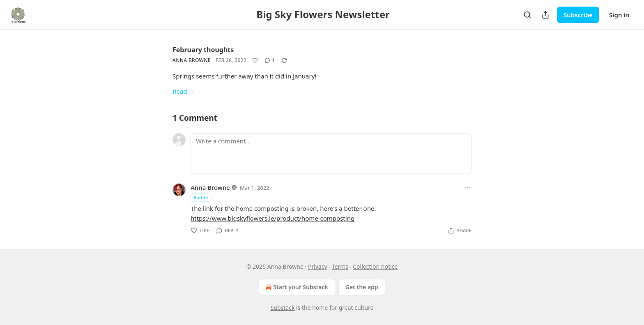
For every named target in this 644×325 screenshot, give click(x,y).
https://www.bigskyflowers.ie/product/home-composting (273, 218)
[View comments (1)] (270, 60)
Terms (340, 266)
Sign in (619, 15)
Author (201, 197)
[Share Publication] (545, 15)
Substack (283, 308)
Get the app (362, 287)
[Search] (527, 15)
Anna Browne (192, 60)
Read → (184, 91)
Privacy (318, 266)
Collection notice (375, 266)
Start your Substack (296, 287)
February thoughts (203, 50)
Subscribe (578, 15)
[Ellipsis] (467, 187)
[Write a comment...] (331, 153)
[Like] (255, 60)
